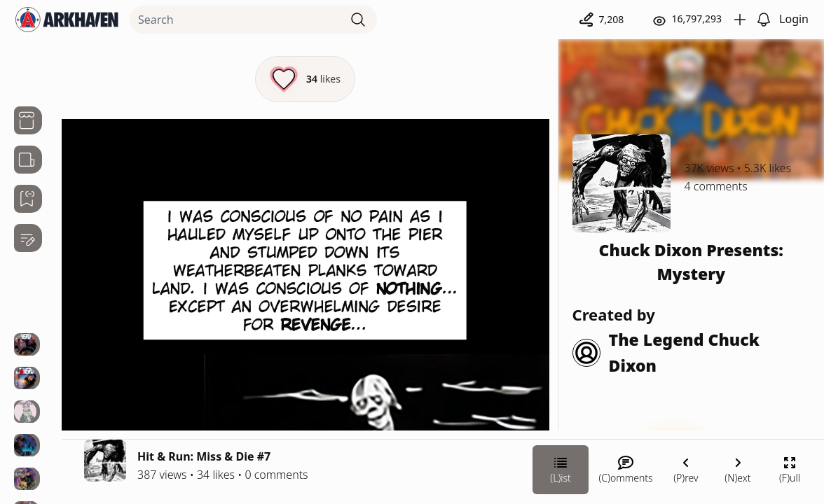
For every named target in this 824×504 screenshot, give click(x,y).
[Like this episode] (305, 79)
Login (794, 19)
